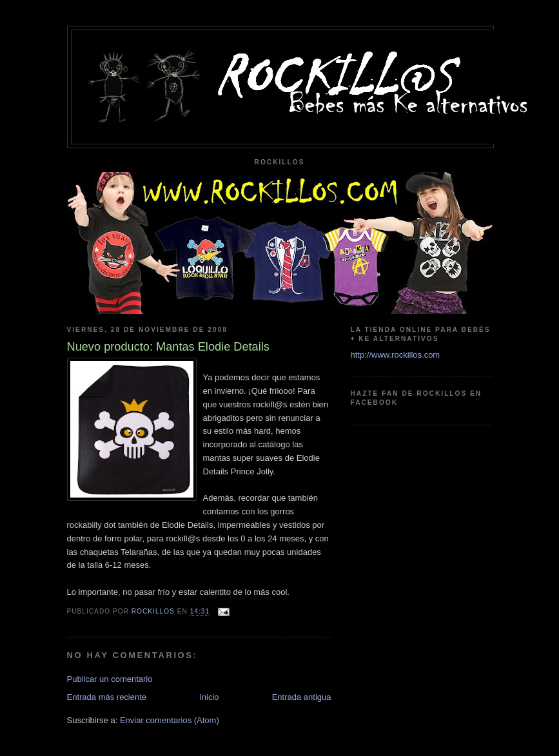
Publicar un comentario (110, 679)
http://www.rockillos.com (396, 355)
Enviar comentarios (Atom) (170, 720)
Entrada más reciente (107, 697)
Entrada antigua (302, 697)
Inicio (209, 697)
